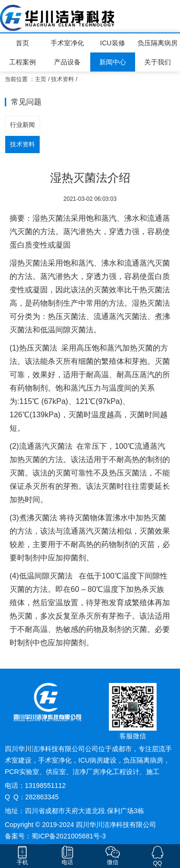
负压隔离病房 (158, 43)
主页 (41, 79)
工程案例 (22, 62)
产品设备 (67, 62)
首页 (22, 43)
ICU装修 (113, 43)
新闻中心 (113, 62)
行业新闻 (22, 125)
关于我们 (158, 62)
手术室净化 (67, 43)
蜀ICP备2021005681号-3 (69, 836)
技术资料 (63, 79)
